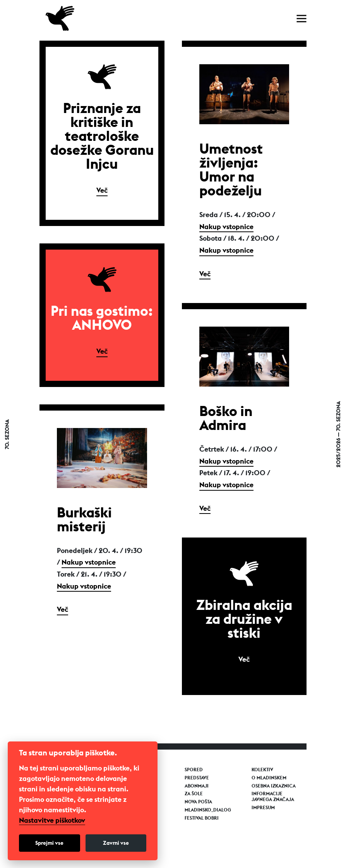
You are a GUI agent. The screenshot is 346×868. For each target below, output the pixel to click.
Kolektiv (262, 770)
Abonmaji (197, 786)
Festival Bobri (202, 818)
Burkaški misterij (84, 519)
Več (102, 190)
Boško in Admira (226, 418)
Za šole (194, 794)
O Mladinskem (269, 778)
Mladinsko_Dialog (208, 810)
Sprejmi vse (49, 843)
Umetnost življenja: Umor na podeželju (231, 169)
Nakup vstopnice (226, 227)
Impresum (263, 808)
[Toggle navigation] (301, 19)
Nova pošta (198, 802)
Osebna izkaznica (274, 786)
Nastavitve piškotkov (52, 820)
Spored (194, 770)
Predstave (197, 778)
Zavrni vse (116, 843)
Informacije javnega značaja (273, 796)
